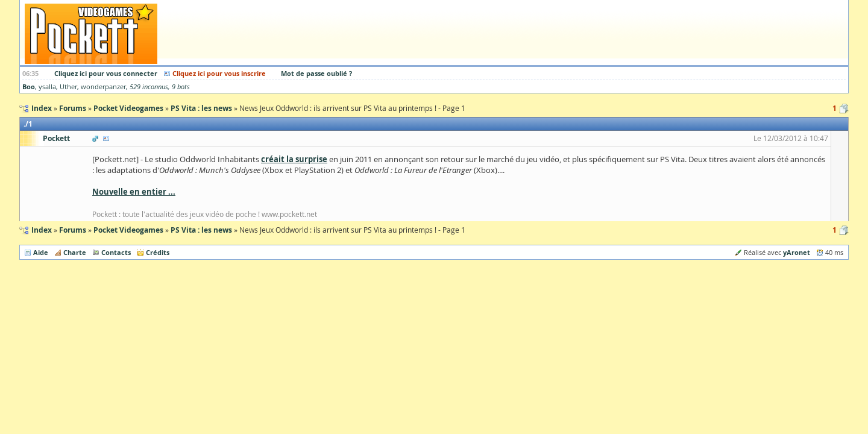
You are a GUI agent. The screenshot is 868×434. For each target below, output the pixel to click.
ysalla (47, 87)
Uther (68, 87)
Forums (73, 230)
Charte (75, 252)
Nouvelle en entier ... (134, 192)
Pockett (56, 138)
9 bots (181, 87)
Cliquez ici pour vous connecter (106, 73)
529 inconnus (149, 87)
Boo (29, 86)
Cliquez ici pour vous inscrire (219, 73)
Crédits (158, 252)
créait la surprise (294, 159)
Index (42, 230)
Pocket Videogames (128, 230)
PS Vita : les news (201, 230)
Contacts (116, 252)
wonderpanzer (103, 87)
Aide (41, 252)
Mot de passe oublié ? (316, 73)
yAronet (797, 252)
